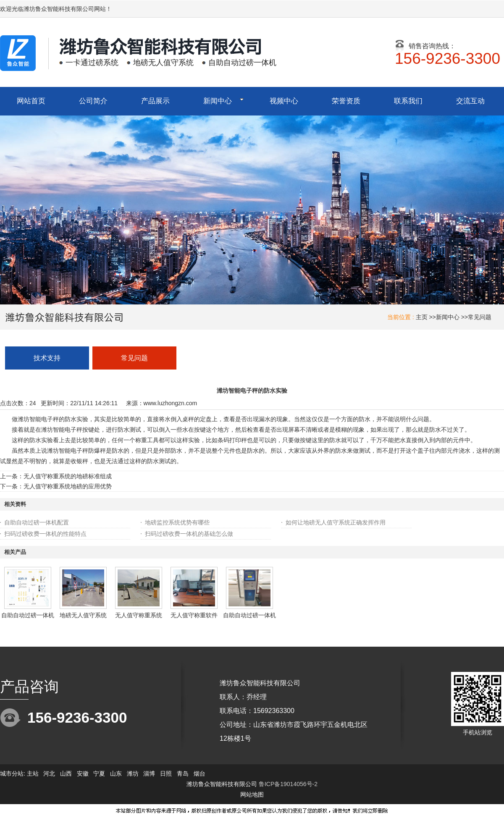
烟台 (199, 773)
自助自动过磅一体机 (28, 615)
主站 (32, 773)
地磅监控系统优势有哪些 (177, 522)
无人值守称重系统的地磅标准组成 (68, 476)
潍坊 (133, 773)
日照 (166, 773)
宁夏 (99, 773)
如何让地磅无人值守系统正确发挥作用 (336, 522)
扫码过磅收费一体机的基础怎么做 (189, 534)
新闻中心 (448, 317)
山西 (66, 773)
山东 (116, 773)
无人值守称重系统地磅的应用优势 (68, 486)
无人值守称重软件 (194, 615)
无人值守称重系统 (139, 615)
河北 (49, 773)
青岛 (183, 773)
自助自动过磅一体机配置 (37, 522)
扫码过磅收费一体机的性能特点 (45, 534)
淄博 (149, 773)
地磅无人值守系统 (83, 615)
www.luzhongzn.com (171, 403)
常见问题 (480, 317)
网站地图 (252, 794)
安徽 (83, 773)
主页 (422, 317)
